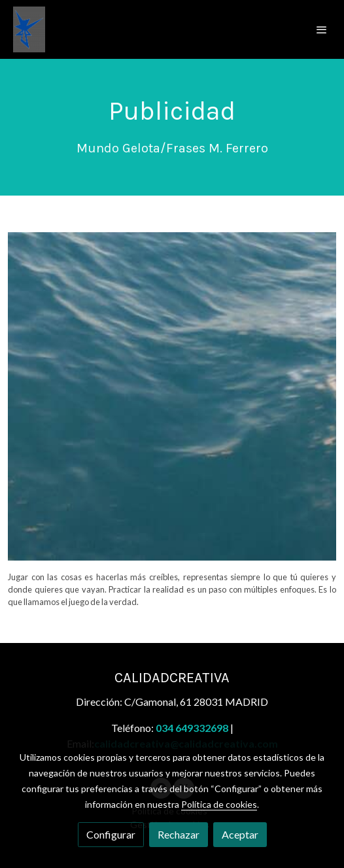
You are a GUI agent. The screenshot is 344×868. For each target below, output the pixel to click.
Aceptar (240, 834)
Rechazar (179, 834)
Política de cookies (219, 804)
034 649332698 (192, 728)
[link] (29, 29)
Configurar (111, 834)
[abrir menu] (322, 29)
